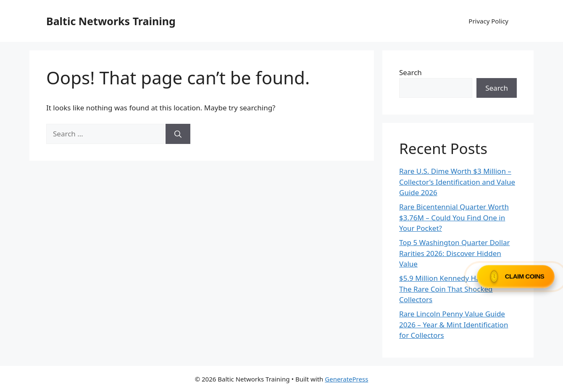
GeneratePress (346, 379)
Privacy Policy (488, 21)
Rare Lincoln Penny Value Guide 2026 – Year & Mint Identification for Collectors (454, 324)
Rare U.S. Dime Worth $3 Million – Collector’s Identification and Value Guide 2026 (457, 182)
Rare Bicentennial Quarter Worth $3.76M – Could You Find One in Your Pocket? (454, 217)
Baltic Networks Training (111, 21)
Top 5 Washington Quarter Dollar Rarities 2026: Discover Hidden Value (454, 253)
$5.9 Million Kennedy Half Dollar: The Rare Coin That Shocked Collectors (454, 289)
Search (410, 72)
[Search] (178, 134)
